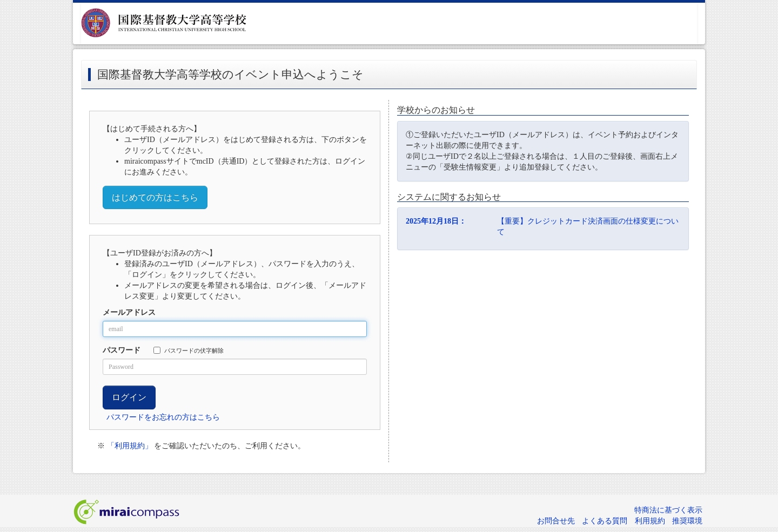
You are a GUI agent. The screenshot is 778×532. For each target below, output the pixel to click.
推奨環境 (687, 521)
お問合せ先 (556, 521)
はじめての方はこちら (155, 197)
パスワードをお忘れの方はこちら (163, 417)
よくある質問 (605, 521)
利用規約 (650, 521)
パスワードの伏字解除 (189, 350)
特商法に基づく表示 (668, 510)
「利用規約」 (130, 446)
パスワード (122, 350)
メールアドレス (129, 312)
